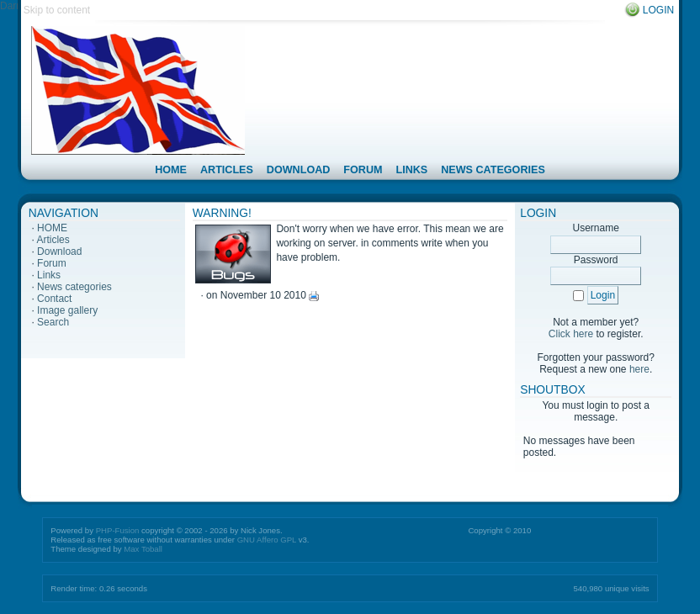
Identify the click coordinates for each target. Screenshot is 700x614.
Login (658, 10)
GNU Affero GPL (267, 540)
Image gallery (67, 310)
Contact (54, 299)
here (639, 369)
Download (59, 251)
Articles (53, 240)
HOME (52, 228)
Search (53, 322)
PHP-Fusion (118, 530)
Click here (571, 334)
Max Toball (143, 549)
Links (49, 275)
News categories (74, 287)
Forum (52, 263)
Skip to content (57, 10)
